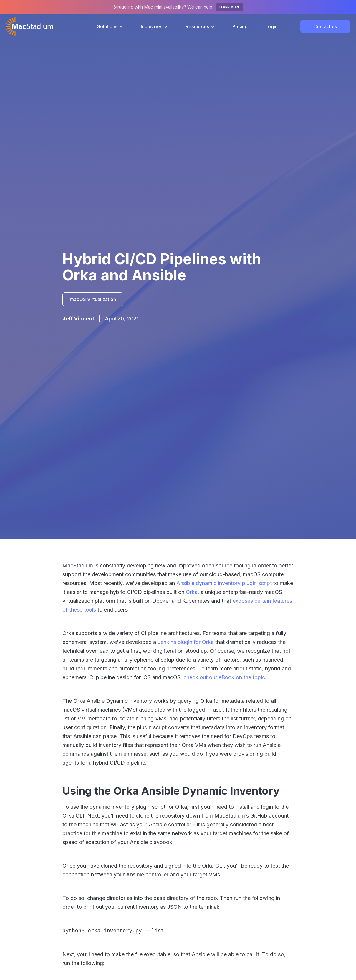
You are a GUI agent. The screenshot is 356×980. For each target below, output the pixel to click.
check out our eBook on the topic (224, 677)
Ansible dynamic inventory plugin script (224, 583)
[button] (110, 26)
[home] (29, 26)
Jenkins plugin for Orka (186, 642)
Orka (192, 592)
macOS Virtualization (93, 299)
